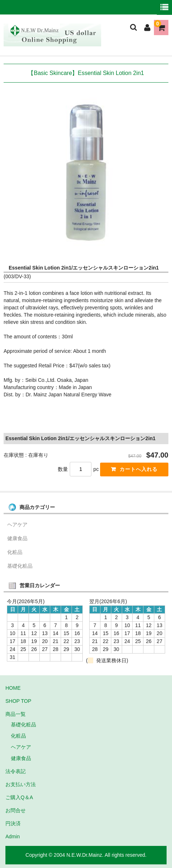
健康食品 (17, 538)
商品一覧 (16, 714)
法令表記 (16, 771)
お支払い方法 (21, 784)
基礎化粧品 (20, 566)
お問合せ (16, 810)
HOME (13, 688)
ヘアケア (17, 525)
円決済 (13, 823)
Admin (13, 836)
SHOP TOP (18, 701)
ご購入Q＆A (19, 797)
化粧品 (15, 552)
